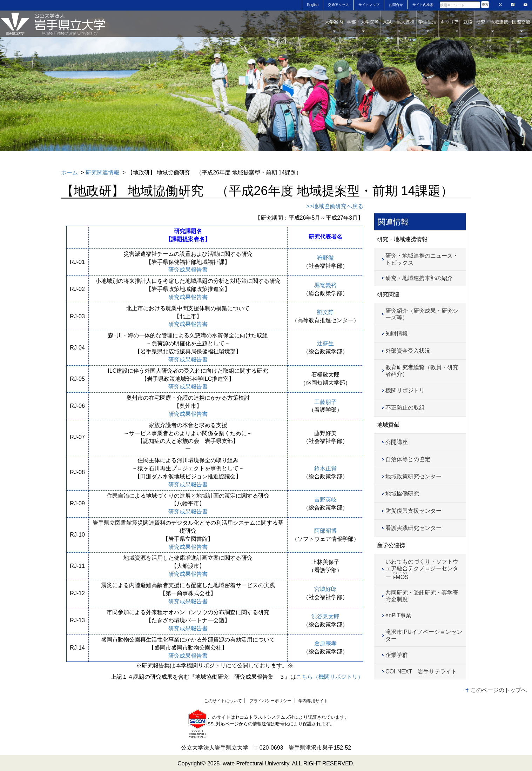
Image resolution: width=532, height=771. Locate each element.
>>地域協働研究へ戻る (335, 206)
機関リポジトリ (405, 390)
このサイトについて (223, 701)
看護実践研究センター (413, 528)
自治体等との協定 (408, 459)
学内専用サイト (313, 701)
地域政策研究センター (413, 476)
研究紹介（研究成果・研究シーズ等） (422, 314)
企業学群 (397, 655)
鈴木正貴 (325, 468)
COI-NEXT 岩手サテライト (421, 672)
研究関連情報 (102, 172)
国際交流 (521, 26)
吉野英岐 (325, 500)
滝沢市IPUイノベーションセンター (424, 635)
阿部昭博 (325, 531)
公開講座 (397, 442)
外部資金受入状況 (408, 351)
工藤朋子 (325, 402)
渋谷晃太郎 (325, 616)
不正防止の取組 (405, 408)
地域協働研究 (402, 494)
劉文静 (325, 312)
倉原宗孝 (325, 643)
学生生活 (427, 26)
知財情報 (397, 334)
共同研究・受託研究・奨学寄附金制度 (422, 596)
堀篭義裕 (325, 285)
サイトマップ (369, 5)
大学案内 (334, 26)
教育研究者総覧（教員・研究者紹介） (422, 371)
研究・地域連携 (492, 26)
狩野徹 (325, 258)
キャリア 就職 (456, 26)
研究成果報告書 (188, 270)
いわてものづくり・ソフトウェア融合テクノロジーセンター (422, 569)
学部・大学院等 (363, 26)
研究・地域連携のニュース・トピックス (422, 259)
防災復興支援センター (413, 511)
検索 (485, 4)
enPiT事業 (398, 615)
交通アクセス (338, 5)
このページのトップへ (499, 690)
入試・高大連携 (399, 26)
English (313, 5)
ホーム (69, 172)
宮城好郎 (325, 589)
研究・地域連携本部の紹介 (419, 278)
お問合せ (396, 5)
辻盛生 (325, 343)
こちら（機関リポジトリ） (330, 677)
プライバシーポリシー (270, 701)
